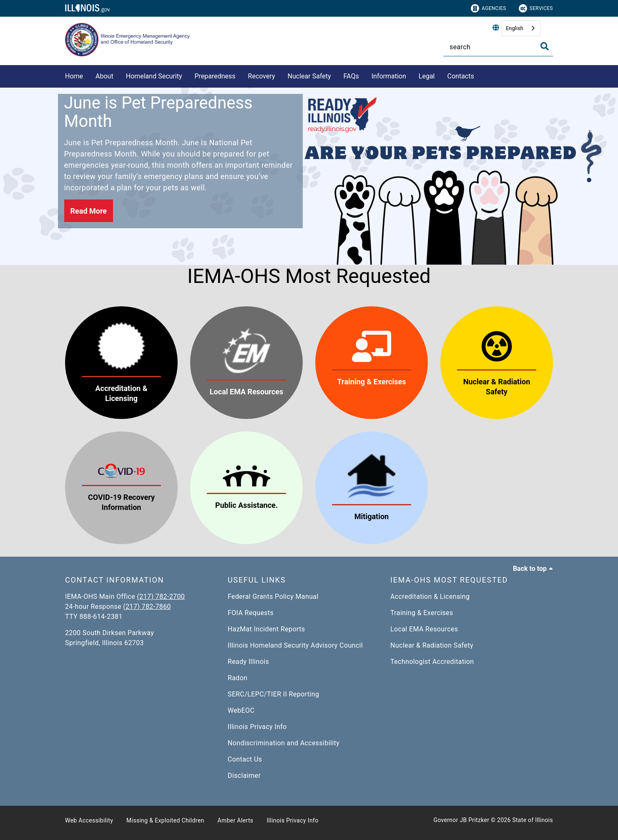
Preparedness (215, 76)
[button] (89, 211)
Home (74, 76)
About (104, 76)
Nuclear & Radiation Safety (432, 645)
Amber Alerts (236, 820)
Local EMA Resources (424, 629)
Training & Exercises (422, 613)
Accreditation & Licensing (430, 597)
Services (536, 8)
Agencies (489, 8)
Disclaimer (244, 776)
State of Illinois (533, 820)
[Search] (498, 47)
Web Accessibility (89, 820)
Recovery (262, 76)
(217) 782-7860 (147, 607)
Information (389, 76)
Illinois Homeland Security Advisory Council (295, 645)
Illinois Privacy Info (257, 727)
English (515, 28)
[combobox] (521, 28)
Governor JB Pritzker (462, 820)
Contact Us (245, 759)
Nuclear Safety (309, 76)
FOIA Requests (251, 613)
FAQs (351, 76)
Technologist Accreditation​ (432, 662)
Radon (237, 678)
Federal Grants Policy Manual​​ (273, 597)
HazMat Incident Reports (266, 629)
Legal (427, 76)
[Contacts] (480, 75)
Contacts (461, 76)
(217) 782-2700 (161, 597)
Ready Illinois (248, 662)
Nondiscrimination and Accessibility (284, 743)
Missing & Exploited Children (165, 820)
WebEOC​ (241, 710)
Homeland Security (154, 76)
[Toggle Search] (545, 46)
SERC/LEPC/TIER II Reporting (273, 694)
